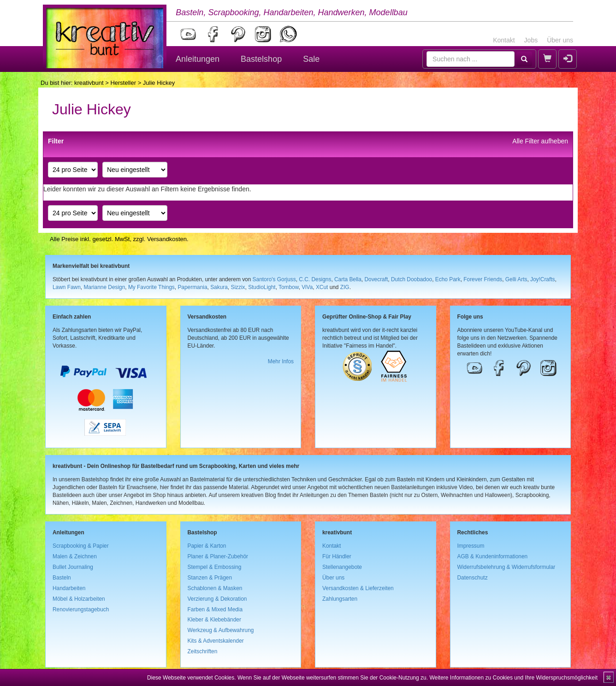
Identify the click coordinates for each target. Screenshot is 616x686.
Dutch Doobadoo (412, 279)
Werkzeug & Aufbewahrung (221, 630)
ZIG (345, 287)
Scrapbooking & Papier (81, 546)
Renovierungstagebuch (81, 609)
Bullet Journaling (73, 567)
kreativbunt (89, 83)
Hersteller (123, 83)
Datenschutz (473, 578)
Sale (311, 59)
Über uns (560, 40)
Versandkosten (167, 239)
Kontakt (504, 40)
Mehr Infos (281, 361)
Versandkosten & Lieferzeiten (358, 588)
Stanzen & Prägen (210, 578)
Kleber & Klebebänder (214, 620)
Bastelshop (261, 59)
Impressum (471, 546)
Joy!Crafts (543, 279)
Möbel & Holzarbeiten (79, 599)
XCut (322, 287)
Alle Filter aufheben (540, 141)
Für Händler (337, 556)
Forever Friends (483, 279)
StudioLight (262, 287)
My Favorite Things (151, 287)
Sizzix (238, 287)
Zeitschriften (203, 651)
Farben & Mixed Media (215, 609)
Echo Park (448, 279)
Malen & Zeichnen (75, 556)
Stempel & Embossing (215, 567)
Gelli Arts (516, 279)
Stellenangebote (342, 567)
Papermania (192, 287)
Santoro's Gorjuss (274, 279)
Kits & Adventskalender (216, 641)
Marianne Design (104, 287)
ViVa (307, 287)
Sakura (219, 287)
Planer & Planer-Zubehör (218, 556)
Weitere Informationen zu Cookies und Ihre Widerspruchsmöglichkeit (513, 678)
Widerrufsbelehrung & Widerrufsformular (506, 567)
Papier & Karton (207, 546)
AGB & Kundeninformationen (493, 556)
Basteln (62, 578)
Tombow (289, 287)
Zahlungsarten (340, 599)
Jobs (531, 40)
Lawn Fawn (67, 287)
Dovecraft (376, 279)
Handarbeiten (69, 588)
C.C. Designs (315, 279)
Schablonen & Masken (215, 588)
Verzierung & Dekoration (217, 599)
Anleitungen (198, 59)
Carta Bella (348, 279)
